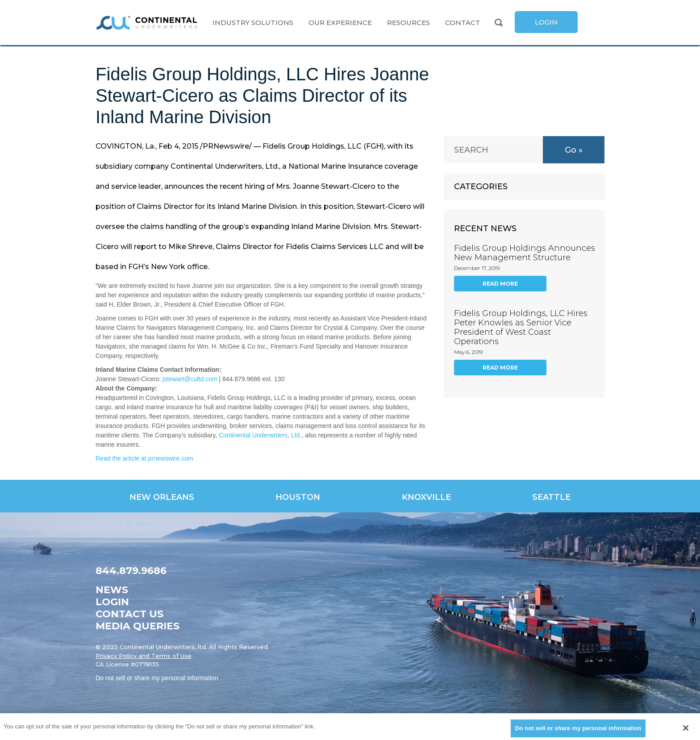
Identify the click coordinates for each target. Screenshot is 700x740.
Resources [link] (408, 23)
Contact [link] (463, 23)
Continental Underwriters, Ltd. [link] (260, 435)
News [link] (112, 590)
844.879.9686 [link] (131, 571)
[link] (147, 23)
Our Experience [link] (340, 23)
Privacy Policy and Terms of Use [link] (144, 656)
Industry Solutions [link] (253, 23)
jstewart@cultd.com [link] (190, 379)
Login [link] (112, 602)
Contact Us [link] (129, 614)
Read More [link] (500, 284)
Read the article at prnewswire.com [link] (144, 458)
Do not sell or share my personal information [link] (157, 678)
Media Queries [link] (137, 626)
